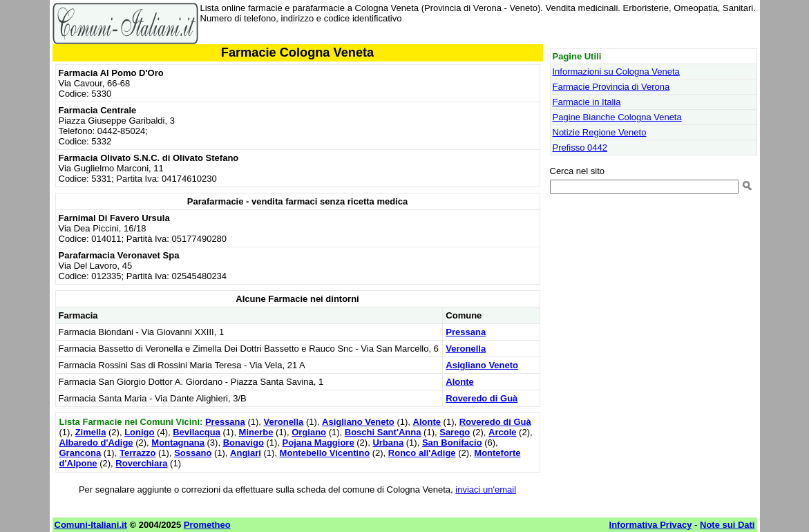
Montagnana (178, 443)
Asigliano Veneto (482, 365)
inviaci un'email (486, 490)
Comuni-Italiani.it (91, 525)
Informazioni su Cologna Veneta (616, 72)
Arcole (502, 432)
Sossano (193, 453)
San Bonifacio (452, 443)
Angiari (246, 453)
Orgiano (309, 432)
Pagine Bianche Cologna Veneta (617, 117)
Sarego (455, 432)
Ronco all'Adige (422, 453)
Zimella (91, 432)
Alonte (459, 382)
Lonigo (139, 432)
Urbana (388, 443)
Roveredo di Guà (482, 398)
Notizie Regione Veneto (600, 132)
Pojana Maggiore (318, 443)
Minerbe (256, 432)
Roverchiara (141, 463)
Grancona (80, 453)
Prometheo (207, 525)
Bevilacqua (197, 432)
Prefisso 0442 (580, 148)
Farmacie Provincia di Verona (611, 87)
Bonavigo (244, 443)
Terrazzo (138, 453)
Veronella (466, 349)
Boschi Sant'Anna (383, 432)
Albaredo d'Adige (96, 443)
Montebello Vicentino (325, 453)
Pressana (466, 332)
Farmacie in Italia (587, 102)
